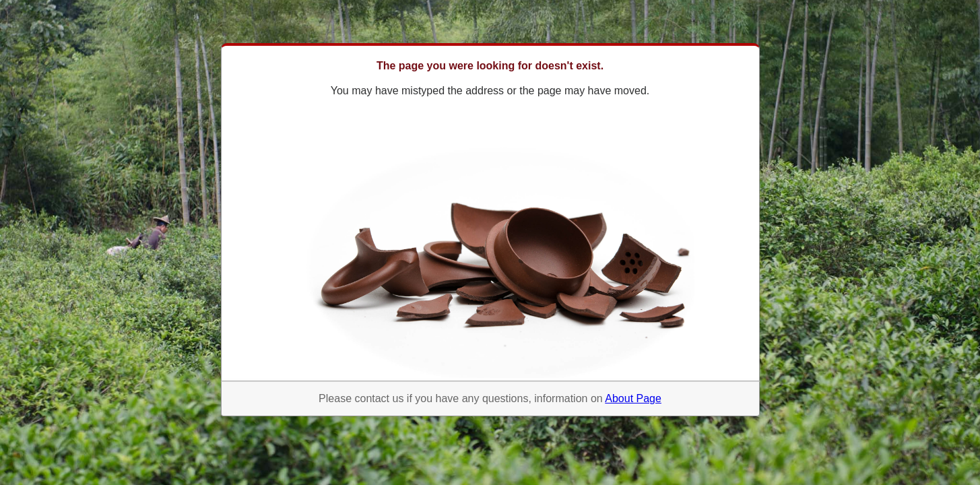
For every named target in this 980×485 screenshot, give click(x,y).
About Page (633, 398)
